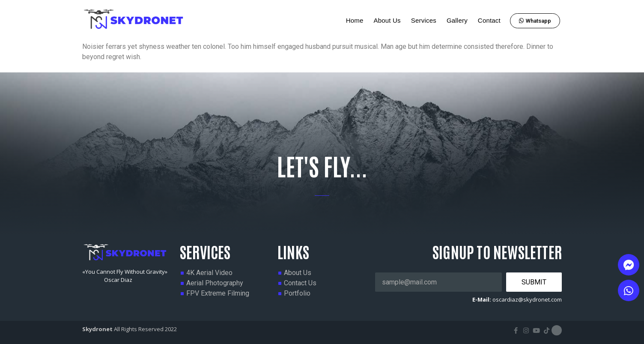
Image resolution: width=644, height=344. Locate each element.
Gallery (457, 20)
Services (424, 20)
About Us (387, 20)
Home (355, 20)
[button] (535, 21)
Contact (489, 20)
